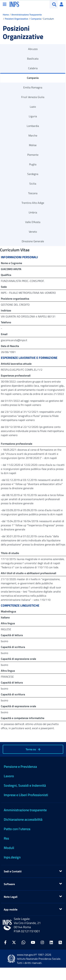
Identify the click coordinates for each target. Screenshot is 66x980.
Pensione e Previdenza (20, 767)
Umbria (33, 212)
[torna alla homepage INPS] (14, 4)
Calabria (33, 68)
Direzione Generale (33, 241)
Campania (36, 19)
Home (6, 15)
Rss (6, 838)
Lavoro (9, 776)
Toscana (33, 193)
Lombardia (33, 126)
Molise (33, 145)
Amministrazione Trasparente (27, 15)
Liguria (33, 116)
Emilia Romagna (33, 87)
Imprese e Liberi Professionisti (26, 795)
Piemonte (33, 155)
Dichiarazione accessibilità (23, 819)
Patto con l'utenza (17, 829)
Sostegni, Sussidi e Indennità (25, 785)
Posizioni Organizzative (16, 19)
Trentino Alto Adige (33, 203)
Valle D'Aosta (33, 222)
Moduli (9, 848)
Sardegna (33, 174)
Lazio (33, 107)
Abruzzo (33, 49)
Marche (33, 135)
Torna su (33, 749)
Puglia (33, 164)
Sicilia (33, 184)
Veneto (33, 232)
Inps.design (12, 857)
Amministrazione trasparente (25, 810)
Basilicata (33, 59)
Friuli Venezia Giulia (33, 97)
